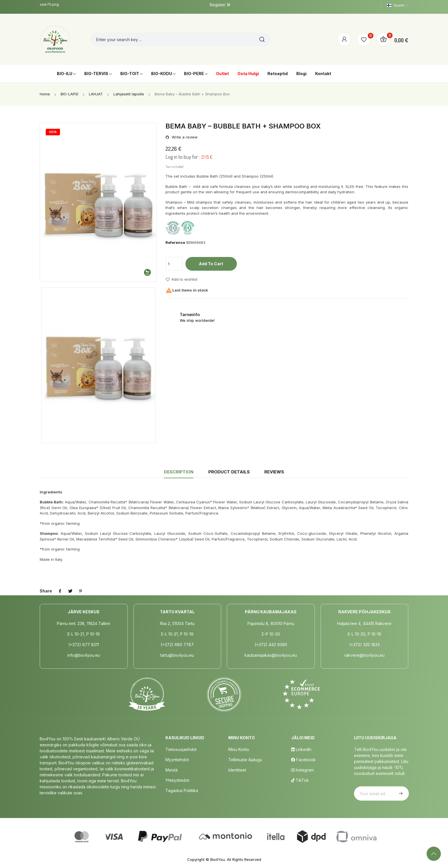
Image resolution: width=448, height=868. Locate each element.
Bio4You (218, 859)
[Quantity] (174, 264)
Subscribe (400, 793)
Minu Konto (239, 749)
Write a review (184, 137)
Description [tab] (179, 472)
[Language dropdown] (398, 5)
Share (60, 591)
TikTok (300, 780)
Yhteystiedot (177, 780)
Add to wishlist (181, 280)
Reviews (274, 472)
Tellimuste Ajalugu (245, 760)
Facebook (303, 760)
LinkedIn (301, 749)
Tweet (70, 591)
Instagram (302, 770)
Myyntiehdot (177, 760)
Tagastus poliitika (182, 790)
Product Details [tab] (229, 472)
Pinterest (81, 591)
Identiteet (237, 770)
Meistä (172, 770)
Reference (175, 242)
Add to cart (211, 264)
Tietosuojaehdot (181, 749)
